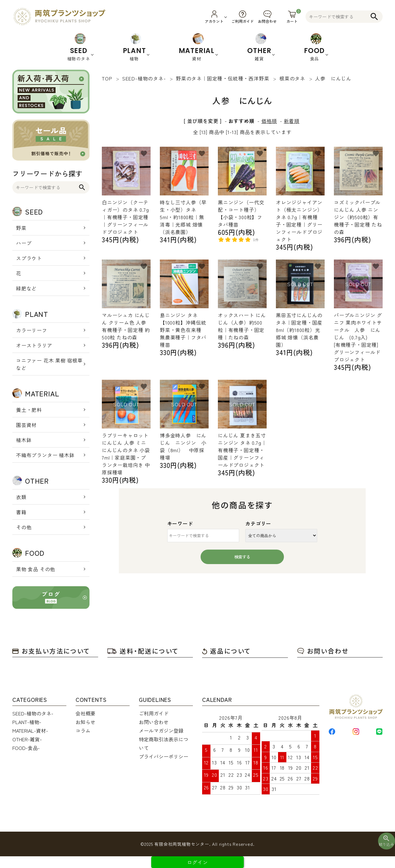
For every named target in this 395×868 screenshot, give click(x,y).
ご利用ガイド (154, 713)
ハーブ (24, 243)
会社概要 (85, 713)
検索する (242, 557)
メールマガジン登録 (161, 731)
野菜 (21, 228)
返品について (227, 651)
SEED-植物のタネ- (33, 713)
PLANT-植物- (27, 722)
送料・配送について (143, 651)
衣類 (21, 497)
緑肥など (26, 288)
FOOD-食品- (26, 748)
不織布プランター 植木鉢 (45, 455)
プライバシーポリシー (164, 756)
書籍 (21, 512)
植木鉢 (24, 440)
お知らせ (85, 722)
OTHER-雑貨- (27, 739)
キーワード (180, 523)
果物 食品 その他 (36, 569)
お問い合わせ (323, 651)
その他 (24, 527)
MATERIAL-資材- (30, 731)
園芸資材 (26, 425)
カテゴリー (258, 523)
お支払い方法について (51, 651)
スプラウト (29, 258)
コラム (83, 731)
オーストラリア (34, 345)
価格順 (269, 121)
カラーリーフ (32, 330)
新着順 (292, 121)
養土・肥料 (29, 410)
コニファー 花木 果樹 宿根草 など (49, 364)
